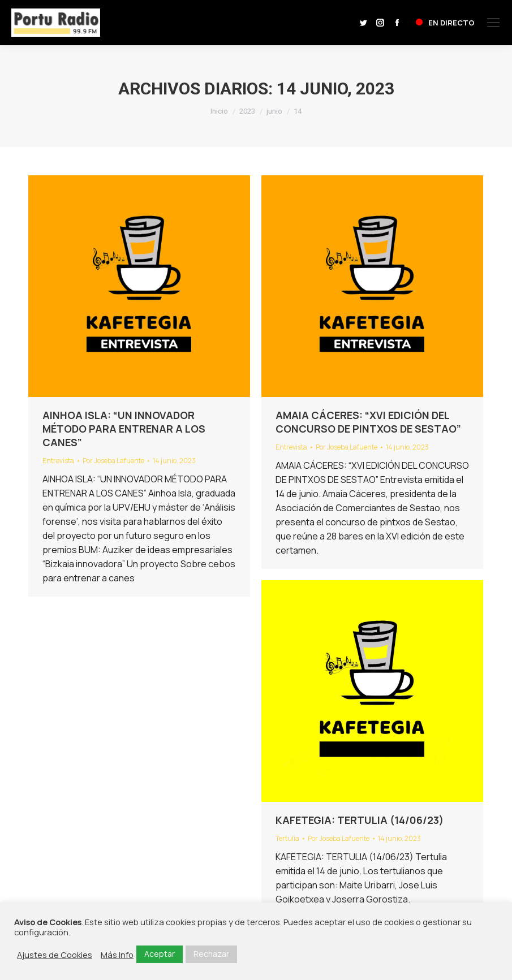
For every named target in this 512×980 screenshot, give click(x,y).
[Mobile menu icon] (493, 23)
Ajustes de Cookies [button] (55, 955)
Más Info (117, 955)
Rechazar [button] (211, 954)
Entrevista (58, 461)
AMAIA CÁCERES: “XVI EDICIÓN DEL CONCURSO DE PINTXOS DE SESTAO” (368, 422)
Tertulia (287, 838)
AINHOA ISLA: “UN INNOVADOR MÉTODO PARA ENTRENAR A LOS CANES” (124, 429)
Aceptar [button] (160, 954)
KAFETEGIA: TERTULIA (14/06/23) (360, 820)
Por (113, 461)
